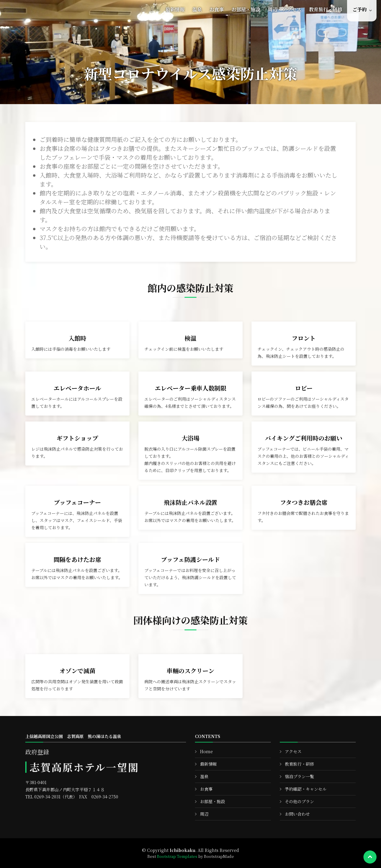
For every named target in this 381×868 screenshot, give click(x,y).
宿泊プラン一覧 (299, 776)
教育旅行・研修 (326, 9)
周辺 (204, 814)
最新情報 (175, 9)
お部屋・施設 (246, 9)
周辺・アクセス (285, 9)
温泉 (197, 9)
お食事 (217, 9)
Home (206, 751)
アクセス (293, 751)
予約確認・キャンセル (306, 789)
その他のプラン (299, 801)
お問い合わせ (297, 814)
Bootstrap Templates (177, 856)
